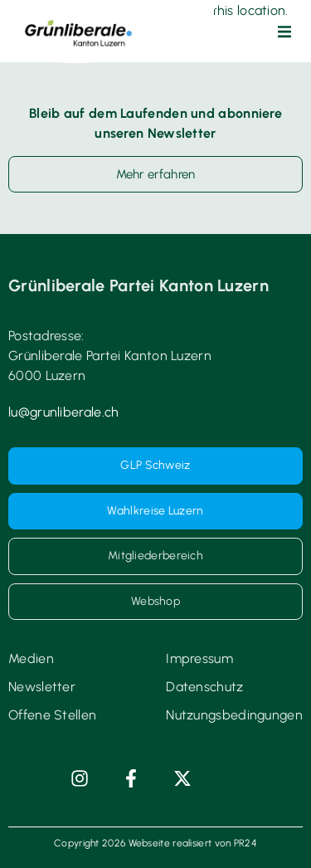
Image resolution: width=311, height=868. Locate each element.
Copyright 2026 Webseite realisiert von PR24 (155, 843)
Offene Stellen (52, 715)
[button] (284, 32)
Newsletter (42, 687)
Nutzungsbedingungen (234, 715)
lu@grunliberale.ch (63, 412)
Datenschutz (204, 687)
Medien (31, 658)
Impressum (199, 658)
